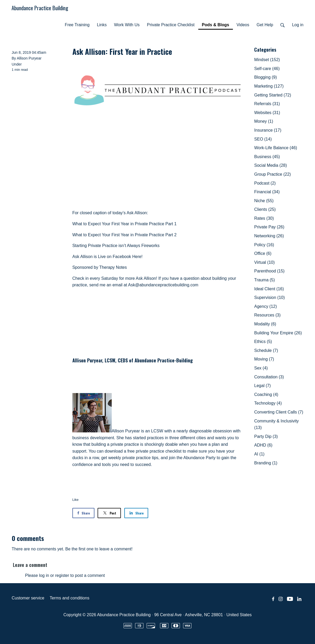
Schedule (266, 350)
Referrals (267, 104)
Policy (264, 245)
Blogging (265, 77)
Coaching (266, 395)
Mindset (267, 60)
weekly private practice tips (133, 458)
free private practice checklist (154, 451)
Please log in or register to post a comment (65, 575)
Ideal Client (269, 289)
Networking (269, 236)
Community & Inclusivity (276, 424)
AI (259, 454)
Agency (265, 306)
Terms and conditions (69, 598)
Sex (261, 368)
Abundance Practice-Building (164, 360)
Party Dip (266, 436)
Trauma (265, 280)
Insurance (268, 130)
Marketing (269, 86)
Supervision (269, 297)
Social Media (271, 165)
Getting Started (273, 95)
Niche (264, 201)
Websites (267, 113)
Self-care (267, 69)
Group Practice (273, 174)
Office (263, 253)
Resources (267, 315)
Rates (264, 218)
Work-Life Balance (276, 148)
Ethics (263, 342)
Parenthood (269, 271)
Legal (262, 386)
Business (267, 157)
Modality (265, 324)
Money (264, 121)
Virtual (264, 262)
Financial (267, 192)
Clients (265, 209)
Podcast (265, 183)
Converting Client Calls (279, 412)
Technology (268, 403)
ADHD (263, 445)
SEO (263, 139)
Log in (298, 25)
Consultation (269, 377)
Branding (266, 463)
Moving (264, 359)
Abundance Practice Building (40, 8)
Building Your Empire (278, 333)
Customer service (28, 598)
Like (76, 500)
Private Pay (269, 227)
